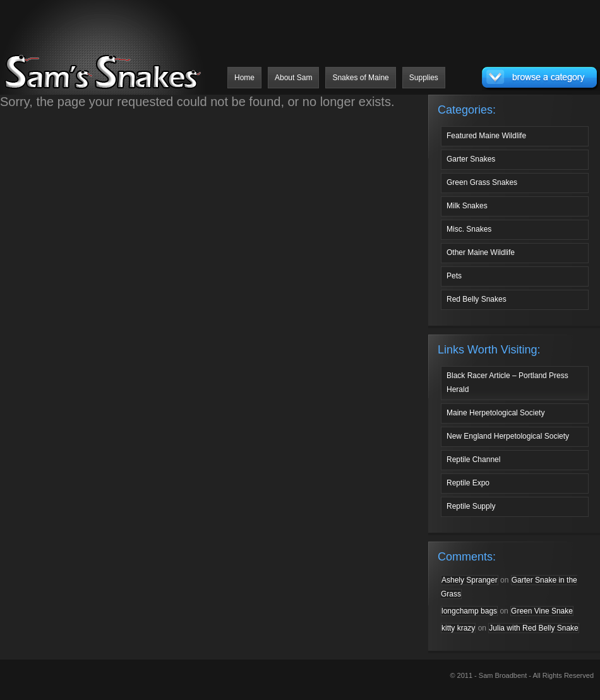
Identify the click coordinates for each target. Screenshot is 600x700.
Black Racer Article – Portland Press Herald (507, 383)
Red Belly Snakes (477, 299)
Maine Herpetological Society (495, 413)
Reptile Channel (473, 460)
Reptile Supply (471, 506)
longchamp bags (469, 611)
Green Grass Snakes (482, 182)
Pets (454, 276)
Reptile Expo (468, 483)
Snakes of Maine (360, 78)
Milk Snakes (467, 206)
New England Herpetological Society (508, 436)
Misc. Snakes (469, 229)
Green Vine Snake (542, 611)
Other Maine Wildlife (481, 252)
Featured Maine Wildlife (486, 136)
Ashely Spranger (470, 580)
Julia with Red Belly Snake (533, 628)
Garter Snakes (471, 159)
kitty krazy (458, 628)
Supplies (424, 78)
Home (244, 78)
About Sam (293, 78)
